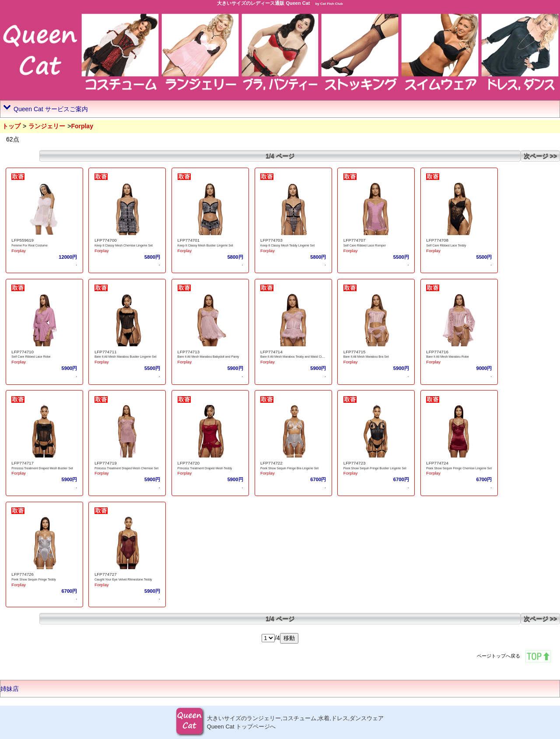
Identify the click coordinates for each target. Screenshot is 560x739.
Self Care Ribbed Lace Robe (31, 357)
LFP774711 (106, 352)
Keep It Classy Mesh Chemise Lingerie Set (124, 245)
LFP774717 (23, 463)
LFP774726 (23, 574)
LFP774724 (437, 463)
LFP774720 (189, 463)
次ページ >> (540, 156)
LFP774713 (189, 352)
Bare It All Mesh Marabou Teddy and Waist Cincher (295, 357)
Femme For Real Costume (29, 245)
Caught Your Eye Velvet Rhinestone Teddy (123, 579)
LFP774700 (106, 240)
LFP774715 (355, 352)
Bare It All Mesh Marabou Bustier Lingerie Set (126, 357)
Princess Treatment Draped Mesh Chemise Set (126, 468)
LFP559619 (23, 240)
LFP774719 (106, 463)
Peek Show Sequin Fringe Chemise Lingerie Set (459, 468)
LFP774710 (23, 352)
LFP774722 (271, 463)
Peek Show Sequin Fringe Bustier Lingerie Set (375, 468)
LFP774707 (355, 240)
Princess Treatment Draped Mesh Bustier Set (42, 468)
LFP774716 (437, 352)
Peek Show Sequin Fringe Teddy (33, 579)
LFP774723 (355, 463)
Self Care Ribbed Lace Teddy (446, 245)
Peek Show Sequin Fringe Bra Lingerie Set (289, 468)
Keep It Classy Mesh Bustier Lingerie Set (205, 245)
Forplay (19, 251)
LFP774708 (437, 240)
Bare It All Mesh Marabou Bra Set (366, 357)
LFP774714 (271, 352)
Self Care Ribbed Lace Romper (365, 245)
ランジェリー (47, 126)
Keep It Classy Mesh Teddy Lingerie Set (287, 245)
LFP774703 (271, 240)
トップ (11, 126)
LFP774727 (106, 574)
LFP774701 (189, 240)
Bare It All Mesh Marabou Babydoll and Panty (208, 357)
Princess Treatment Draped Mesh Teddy (205, 468)
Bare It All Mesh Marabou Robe (447, 357)
